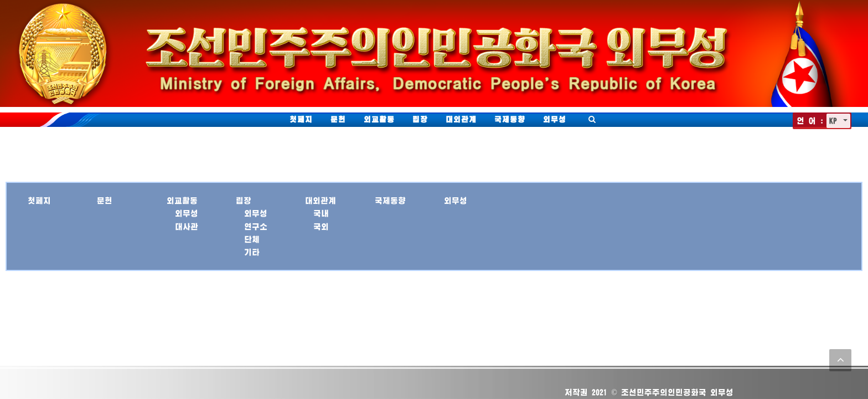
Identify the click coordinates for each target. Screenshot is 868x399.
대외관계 (461, 119)
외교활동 (379, 119)
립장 (420, 119)
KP (835, 121)
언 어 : (810, 121)
